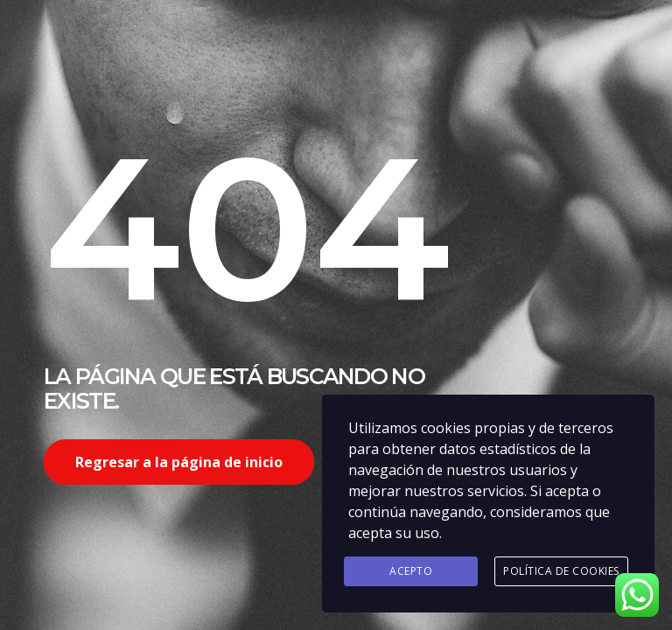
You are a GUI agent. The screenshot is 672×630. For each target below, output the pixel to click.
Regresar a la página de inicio (179, 462)
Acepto (411, 571)
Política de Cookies (561, 571)
